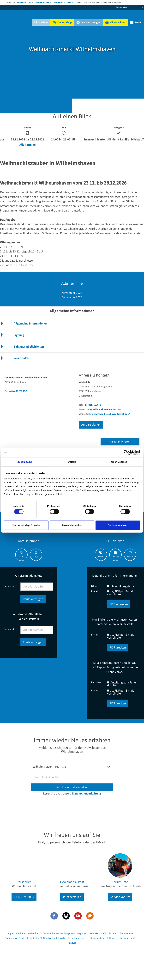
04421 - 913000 (24, 897)
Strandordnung (98, 938)
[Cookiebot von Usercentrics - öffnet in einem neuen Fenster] (126, 452)
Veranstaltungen (42, 2)
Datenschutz (126, 933)
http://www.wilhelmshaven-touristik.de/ (110, 414)
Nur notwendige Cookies (26, 525)
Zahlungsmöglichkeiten (29, 347)
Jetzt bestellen (72, 897)
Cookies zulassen (118, 525)
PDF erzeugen (119, 604)
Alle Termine (28, 145)
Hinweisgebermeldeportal (123, 938)
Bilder (94, 586)
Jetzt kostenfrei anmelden (72, 787)
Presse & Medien (31, 933)
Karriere (47, 933)
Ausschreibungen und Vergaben (70, 933)
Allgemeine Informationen (31, 323)
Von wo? (9, 586)
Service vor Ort (120, 897)
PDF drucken (118, 647)
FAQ (103, 933)
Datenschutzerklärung (87, 793)
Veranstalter (22, 358)
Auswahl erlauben (72, 525)
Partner (113, 933)
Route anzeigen (33, 599)
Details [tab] (72, 462)
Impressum (13, 933)
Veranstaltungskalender (63, 2)
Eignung (19, 335)
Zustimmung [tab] (25, 462)
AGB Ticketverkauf (48, 938)
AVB (62, 938)
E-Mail (95, 591)
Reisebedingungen (78, 938)
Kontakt (94, 933)
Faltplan (96, 682)
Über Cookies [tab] (119, 462)
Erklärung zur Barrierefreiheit (20, 938)
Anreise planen (91, 425)
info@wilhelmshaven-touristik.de (104, 409)
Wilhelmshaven (24, 2)
